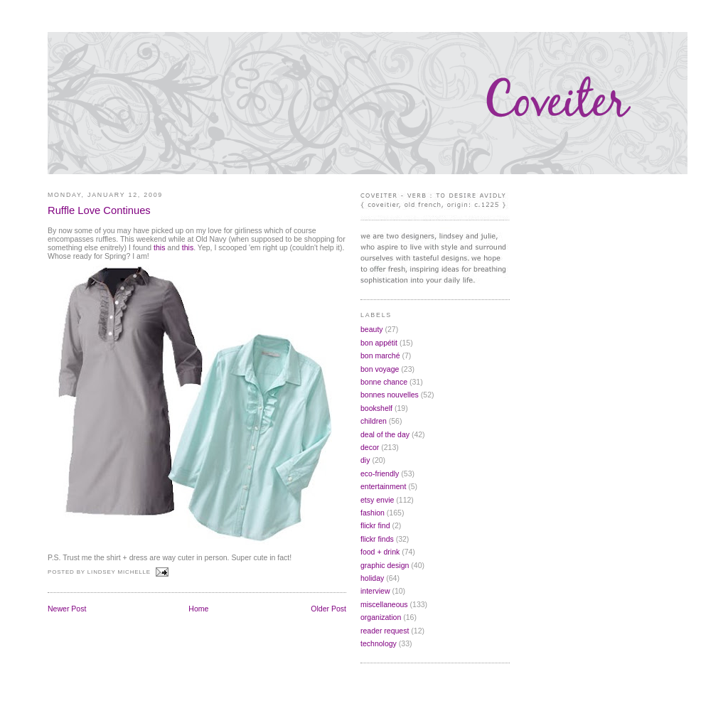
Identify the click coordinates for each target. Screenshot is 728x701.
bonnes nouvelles (390, 395)
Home (198, 609)
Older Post (328, 609)
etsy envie (377, 500)
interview (375, 591)
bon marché (380, 355)
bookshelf (376, 408)
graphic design (385, 565)
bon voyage (380, 369)
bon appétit (379, 343)
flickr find (375, 525)
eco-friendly (380, 473)
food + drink (380, 552)
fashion (373, 513)
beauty (372, 329)
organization (381, 617)
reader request (385, 631)
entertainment (383, 486)
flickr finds (377, 539)
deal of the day (385, 434)
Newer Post (67, 609)
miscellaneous (384, 604)
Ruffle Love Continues (99, 210)
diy (365, 460)
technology (379, 643)
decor (370, 447)
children (374, 421)
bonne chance (384, 382)
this (159, 247)
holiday (372, 578)
